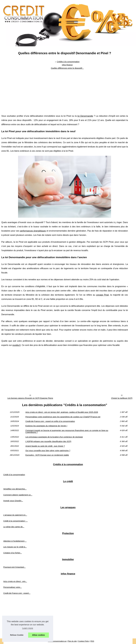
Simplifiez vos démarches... (15, 489)
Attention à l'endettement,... (15, 541)
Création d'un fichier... (13, 553)
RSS (92, 641)
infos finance (67, 65)
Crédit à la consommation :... (15, 521)
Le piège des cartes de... (14, 527)
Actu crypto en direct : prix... (15, 581)
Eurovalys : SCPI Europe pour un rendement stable (47, 455)
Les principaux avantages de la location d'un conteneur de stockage (54, 437)
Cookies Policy (84, 641)
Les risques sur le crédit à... (15, 547)
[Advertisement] (65, 90)
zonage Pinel (102, 295)
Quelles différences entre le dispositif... (67, 68)
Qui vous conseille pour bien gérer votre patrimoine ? (48, 451)
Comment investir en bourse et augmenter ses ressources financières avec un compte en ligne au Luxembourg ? (67, 431)
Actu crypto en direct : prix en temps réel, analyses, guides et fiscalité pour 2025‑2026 (62, 412)
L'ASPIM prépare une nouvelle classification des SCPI (48, 441)
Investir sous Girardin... (13, 501)
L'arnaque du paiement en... (15, 515)
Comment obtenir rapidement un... (18, 495)
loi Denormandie (85, 116)
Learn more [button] (28, 628)
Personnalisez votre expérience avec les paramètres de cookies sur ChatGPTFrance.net (63, 417)
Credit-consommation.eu (57, 641)
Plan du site (72, 641)
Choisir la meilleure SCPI (122, 398)
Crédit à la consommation (14, 475)
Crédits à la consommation (68, 62)
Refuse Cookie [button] (17, 635)
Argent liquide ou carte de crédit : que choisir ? (45, 446)
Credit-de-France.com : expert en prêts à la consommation (50, 421)
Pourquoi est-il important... (14, 567)
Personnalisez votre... (12, 587)
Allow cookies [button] (39, 635)
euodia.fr (17, 345)
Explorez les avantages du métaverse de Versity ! (46, 426)
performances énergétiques (33, 231)
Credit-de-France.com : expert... (17, 593)
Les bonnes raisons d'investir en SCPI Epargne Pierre (30, 398)
